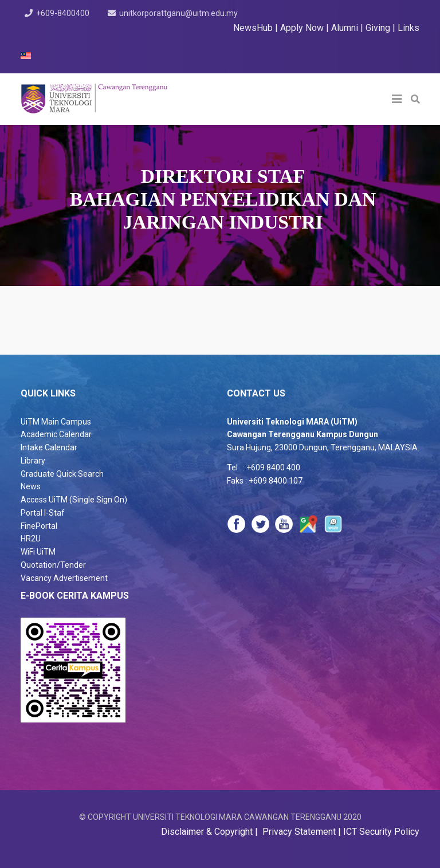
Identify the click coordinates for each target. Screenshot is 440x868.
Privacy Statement (298, 832)
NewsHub (253, 28)
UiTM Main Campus (56, 422)
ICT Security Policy (381, 832)
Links (408, 28)
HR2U (31, 539)
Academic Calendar (56, 434)
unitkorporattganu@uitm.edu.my (180, 13)
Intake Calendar (49, 447)
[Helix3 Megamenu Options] (397, 99)
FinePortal (39, 526)
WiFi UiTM (38, 552)
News (31, 486)
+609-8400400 (63, 13)
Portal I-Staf (43, 513)
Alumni (346, 28)
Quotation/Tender (53, 565)
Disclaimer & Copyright (208, 832)
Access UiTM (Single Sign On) (74, 500)
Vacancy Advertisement (64, 578)
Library (33, 461)
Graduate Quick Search (62, 474)
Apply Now (302, 28)
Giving (378, 28)
